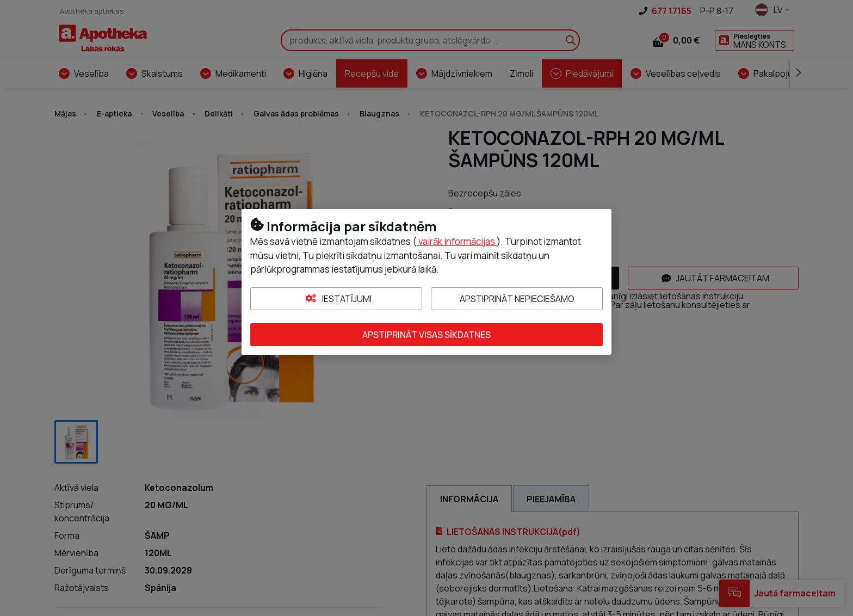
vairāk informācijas (457, 241)
